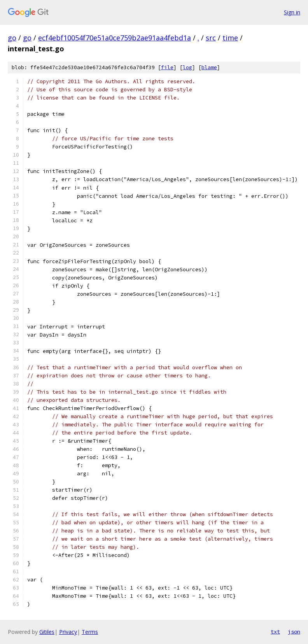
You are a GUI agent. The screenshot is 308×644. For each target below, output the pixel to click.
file (167, 67)
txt (275, 632)
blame (209, 67)
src (211, 38)
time (230, 38)
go (12, 38)
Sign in (292, 12)
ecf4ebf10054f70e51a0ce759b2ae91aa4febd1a (115, 38)
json (294, 632)
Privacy (68, 632)
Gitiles (47, 632)
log (187, 67)
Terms (90, 632)
